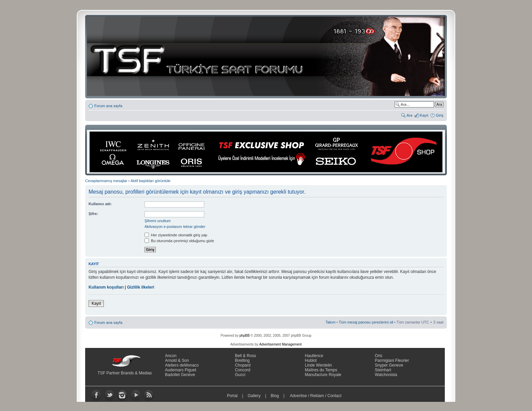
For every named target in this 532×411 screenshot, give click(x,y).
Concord (242, 370)
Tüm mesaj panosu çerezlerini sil (366, 322)
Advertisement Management (280, 344)
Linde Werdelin (319, 365)
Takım (330, 322)
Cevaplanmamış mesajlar (106, 181)
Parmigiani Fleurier (392, 360)
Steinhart (383, 370)
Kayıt (424, 115)
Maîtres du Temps (321, 370)
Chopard (243, 365)
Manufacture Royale (323, 375)
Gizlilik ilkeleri (140, 287)
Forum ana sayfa (108, 106)
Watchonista (386, 375)
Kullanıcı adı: (100, 204)
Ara (409, 115)
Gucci (240, 375)
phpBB (245, 336)
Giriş (440, 115)
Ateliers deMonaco (182, 365)
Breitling (242, 360)
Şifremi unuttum (158, 221)
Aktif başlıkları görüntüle (150, 181)
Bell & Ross (245, 356)
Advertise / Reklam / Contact (316, 396)
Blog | (279, 396)
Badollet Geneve (180, 375)
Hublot (311, 360)
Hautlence (314, 356)
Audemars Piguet (180, 370)
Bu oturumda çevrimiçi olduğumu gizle (179, 241)
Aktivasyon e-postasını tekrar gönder (175, 227)
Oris (379, 356)
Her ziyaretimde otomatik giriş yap (176, 235)
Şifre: (93, 214)
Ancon (171, 356)
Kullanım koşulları (106, 287)
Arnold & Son (177, 360)
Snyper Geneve (389, 365)
